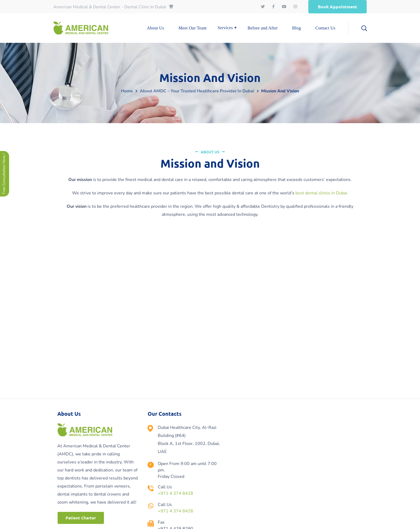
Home (127, 91)
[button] (337, 7)
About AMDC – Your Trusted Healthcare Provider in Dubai (197, 91)
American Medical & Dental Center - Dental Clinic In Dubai (113, 7)
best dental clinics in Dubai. (322, 193)
